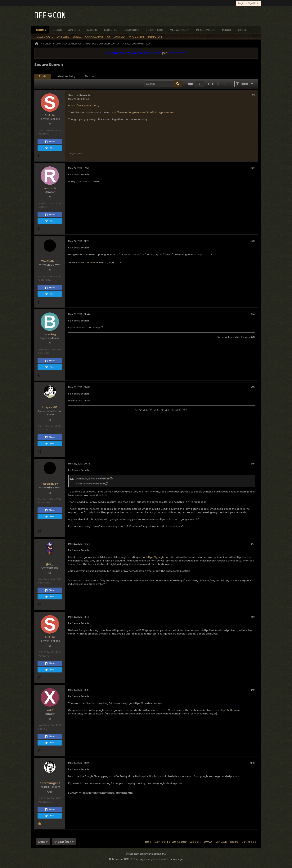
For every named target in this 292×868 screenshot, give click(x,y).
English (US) (64, 842)
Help (148, 842)
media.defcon (180, 30)
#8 (253, 617)
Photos (89, 76)
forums (40, 30)
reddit (227, 30)
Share (50, 142)
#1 (253, 95)
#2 (253, 168)
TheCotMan (91, 263)
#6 (253, 464)
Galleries (111, 30)
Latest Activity (65, 76)
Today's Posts (44, 37)
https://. (225, 710)
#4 (253, 314)
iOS (109, 37)
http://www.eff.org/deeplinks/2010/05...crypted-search (144, 112)
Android (119, 37)
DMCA (208, 842)
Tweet (50, 148)
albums (92, 30)
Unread (77, 37)
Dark (43, 842)
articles (74, 30)
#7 (253, 544)
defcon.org (154, 30)
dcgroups (131, 30)
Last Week (63, 37)
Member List (155, 37)
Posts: (42, 134)
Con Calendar (94, 37)
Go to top (249, 842)
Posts (43, 76)
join (165, 53)
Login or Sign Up (248, 3)
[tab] (43, 76)
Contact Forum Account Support (178, 842)
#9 (253, 690)
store (242, 30)
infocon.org (206, 30)
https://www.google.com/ (84, 106)
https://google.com (158, 557)
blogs (57, 30)
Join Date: (44, 130)
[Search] (163, 84)
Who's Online (136, 37)
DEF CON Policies (227, 842)
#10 (252, 763)
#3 (253, 241)
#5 (253, 387)
